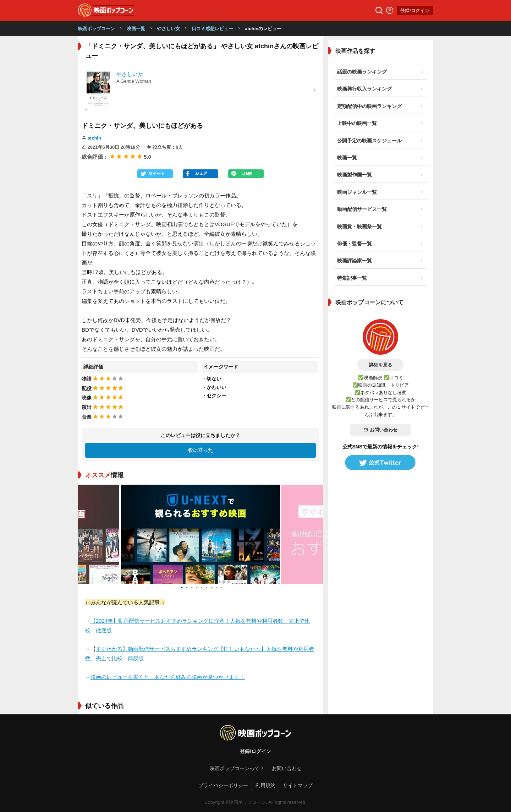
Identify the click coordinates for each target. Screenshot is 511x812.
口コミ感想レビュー (212, 29)
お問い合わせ (380, 430)
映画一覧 (136, 29)
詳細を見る (381, 365)
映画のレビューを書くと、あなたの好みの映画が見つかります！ (168, 677)
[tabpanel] (200, 534)
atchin (94, 138)
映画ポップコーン (97, 29)
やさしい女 (168, 29)
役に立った (200, 450)
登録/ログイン (415, 10)
